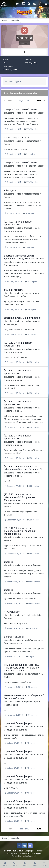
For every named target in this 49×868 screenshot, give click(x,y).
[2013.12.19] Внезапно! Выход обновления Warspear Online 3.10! (23, 468)
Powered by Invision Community (24, 856)
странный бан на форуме (18, 723)
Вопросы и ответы (13, 643)
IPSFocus (19, 851)
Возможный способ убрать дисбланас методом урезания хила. (24, 257)
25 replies (30, 335)
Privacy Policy (13, 853)
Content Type (13, 82)
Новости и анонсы (13, 231)
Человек (28, 141)
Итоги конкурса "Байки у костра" (22, 318)
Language (30, 851)
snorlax (27, 228)
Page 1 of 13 (24, 101)
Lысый (27, 293)
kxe (25, 113)
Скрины (8, 562)
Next (39, 101)
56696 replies (33, 582)
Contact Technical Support (31, 853)
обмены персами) (14, 290)
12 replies (29, 247)
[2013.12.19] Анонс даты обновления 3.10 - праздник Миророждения (20, 497)
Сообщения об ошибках (16, 296)
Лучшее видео (11, 324)
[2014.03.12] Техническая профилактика (18, 223)
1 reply (30, 657)
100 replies (31, 282)
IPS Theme (8, 851)
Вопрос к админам (15, 637)
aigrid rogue (29, 262)
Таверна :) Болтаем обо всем (20, 109)
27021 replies (31, 129)
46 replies (30, 743)
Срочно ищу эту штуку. (17, 137)
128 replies (32, 628)
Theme (40, 851)
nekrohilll (28, 194)
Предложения (11, 265)
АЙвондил (10, 190)
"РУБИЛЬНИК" (12, 612)
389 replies (33, 520)
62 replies (31, 687)
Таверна (41, 113)
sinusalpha (9, 113)
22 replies (29, 154)
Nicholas (28, 615)
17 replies (31, 310)
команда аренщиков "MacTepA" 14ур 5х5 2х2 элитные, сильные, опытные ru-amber (22, 668)
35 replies (29, 213)
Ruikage (28, 674)
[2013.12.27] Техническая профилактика (18, 344)
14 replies (31, 715)
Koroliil (27, 640)
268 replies (33, 486)
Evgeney (28, 702)
